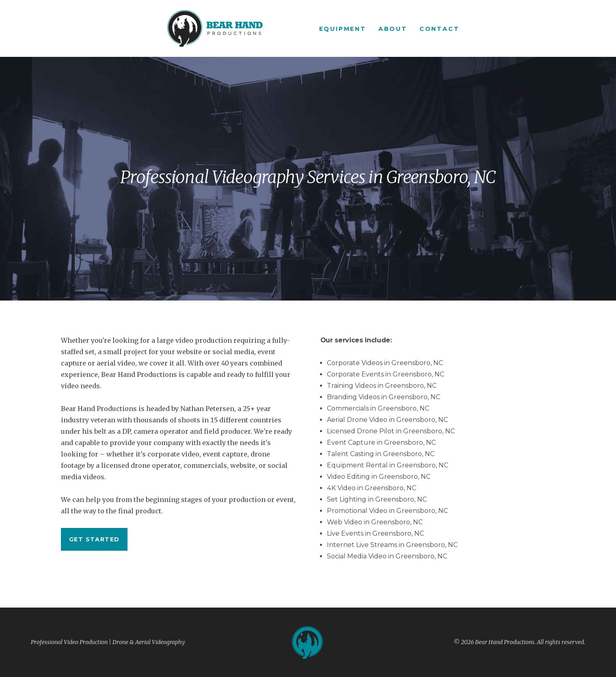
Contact (440, 29)
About (393, 29)
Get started (94, 539)
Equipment (343, 29)
